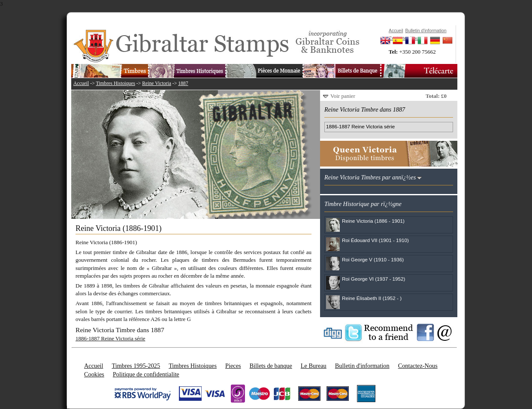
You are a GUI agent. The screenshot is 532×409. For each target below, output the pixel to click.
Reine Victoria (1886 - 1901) (373, 221)
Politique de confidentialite (146, 374)
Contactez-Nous (418, 366)
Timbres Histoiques (115, 83)
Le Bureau (314, 366)
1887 (183, 83)
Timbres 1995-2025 (136, 366)
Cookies (94, 374)
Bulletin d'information (362, 366)
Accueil (81, 83)
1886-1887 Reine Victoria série (110, 338)
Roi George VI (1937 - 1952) (373, 279)
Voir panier (343, 96)
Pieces (233, 366)
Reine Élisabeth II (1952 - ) (372, 298)
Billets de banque (271, 366)
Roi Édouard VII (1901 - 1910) (375, 240)
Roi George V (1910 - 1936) (373, 259)
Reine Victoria (157, 83)
